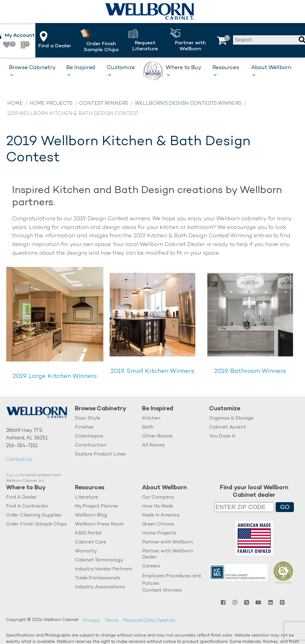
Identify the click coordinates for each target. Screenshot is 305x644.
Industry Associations (100, 587)
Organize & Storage (231, 419)
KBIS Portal (88, 533)
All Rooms (153, 445)
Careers (151, 566)
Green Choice (158, 524)
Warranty (86, 551)
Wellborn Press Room (99, 524)
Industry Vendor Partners (104, 569)
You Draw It (222, 436)
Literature (86, 498)
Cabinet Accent (228, 427)
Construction (91, 445)
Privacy (92, 621)
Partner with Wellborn (167, 542)
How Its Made (158, 506)
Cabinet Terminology (99, 560)
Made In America (161, 515)
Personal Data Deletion (149, 621)
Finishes (84, 427)
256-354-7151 (22, 446)
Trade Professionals (98, 578)
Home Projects (51, 104)
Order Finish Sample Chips (36, 524)
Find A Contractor (27, 506)
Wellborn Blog (91, 515)
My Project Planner (97, 506)
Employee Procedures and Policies (171, 580)
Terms (111, 621)
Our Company (158, 498)
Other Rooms (157, 436)
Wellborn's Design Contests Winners (188, 104)
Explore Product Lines (100, 454)
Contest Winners (104, 104)
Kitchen (151, 419)
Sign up (13, 475)
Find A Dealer (21, 498)
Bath (148, 427)
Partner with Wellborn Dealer (167, 554)
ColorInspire (89, 436)
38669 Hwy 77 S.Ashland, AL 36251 (27, 435)
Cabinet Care (90, 542)
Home (15, 104)
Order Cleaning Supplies (34, 515)
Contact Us (19, 460)
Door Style (87, 419)
